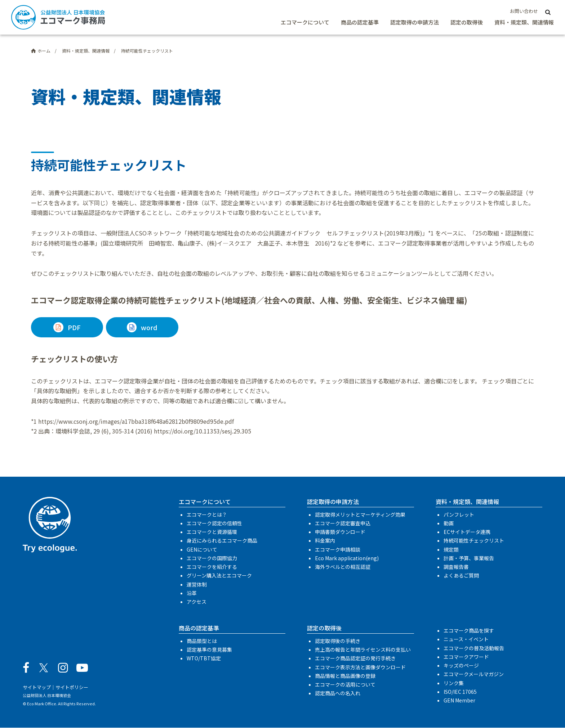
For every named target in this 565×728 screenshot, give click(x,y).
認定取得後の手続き (338, 641)
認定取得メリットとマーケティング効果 (360, 514)
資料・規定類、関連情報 (524, 22)
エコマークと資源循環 (212, 532)
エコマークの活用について (345, 684)
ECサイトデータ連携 (467, 532)
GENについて (202, 549)
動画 (449, 523)
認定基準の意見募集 (209, 650)
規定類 (451, 549)
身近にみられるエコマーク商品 (222, 541)
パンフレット (459, 514)
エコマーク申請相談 (338, 549)
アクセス (197, 602)
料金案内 (325, 541)
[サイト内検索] (548, 12)
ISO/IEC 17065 (460, 692)
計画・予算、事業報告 (469, 558)
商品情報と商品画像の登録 (345, 676)
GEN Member (459, 700)
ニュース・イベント (466, 639)
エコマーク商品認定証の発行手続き (355, 659)
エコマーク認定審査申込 (343, 523)
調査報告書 (456, 567)
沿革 (192, 593)
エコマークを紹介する (212, 567)
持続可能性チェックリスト (474, 541)
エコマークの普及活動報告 (474, 648)
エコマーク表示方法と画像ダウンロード (360, 667)
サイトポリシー (72, 687)
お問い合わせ (524, 11)
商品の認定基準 (360, 22)
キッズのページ (461, 665)
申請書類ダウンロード (340, 532)
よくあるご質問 (461, 576)
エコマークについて (305, 22)
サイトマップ (37, 687)
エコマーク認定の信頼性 (214, 523)
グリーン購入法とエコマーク (219, 576)
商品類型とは (202, 641)
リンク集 (454, 683)
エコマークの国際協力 (212, 558)
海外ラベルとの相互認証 (343, 567)
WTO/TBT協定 (204, 659)
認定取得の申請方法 (415, 22)
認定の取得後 (467, 22)
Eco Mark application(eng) (347, 558)
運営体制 (197, 584)
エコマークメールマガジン (474, 674)
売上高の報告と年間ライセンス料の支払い (363, 650)
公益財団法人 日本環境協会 (47, 696)
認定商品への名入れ (338, 693)
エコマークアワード (466, 657)
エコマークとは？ (207, 514)
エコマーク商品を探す (469, 631)
